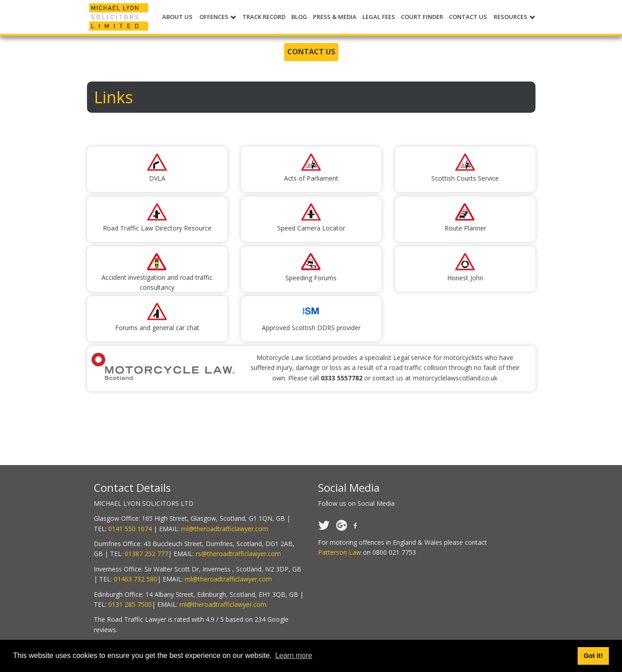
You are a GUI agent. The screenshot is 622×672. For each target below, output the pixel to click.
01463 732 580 (135, 579)
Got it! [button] (593, 656)
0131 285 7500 (130, 604)
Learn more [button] (294, 655)
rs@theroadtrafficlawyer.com (238, 554)
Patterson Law (340, 552)
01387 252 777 (146, 554)
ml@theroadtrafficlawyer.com (225, 529)
